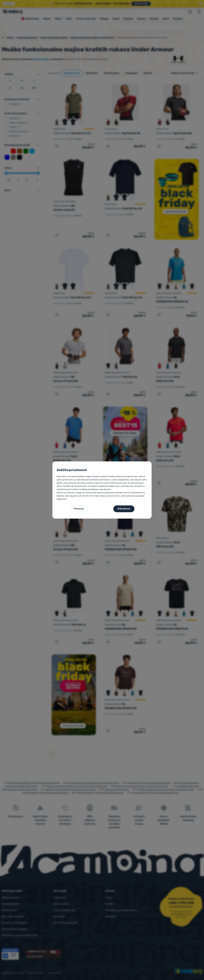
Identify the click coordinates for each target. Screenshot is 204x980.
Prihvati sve (124, 509)
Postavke (79, 509)
